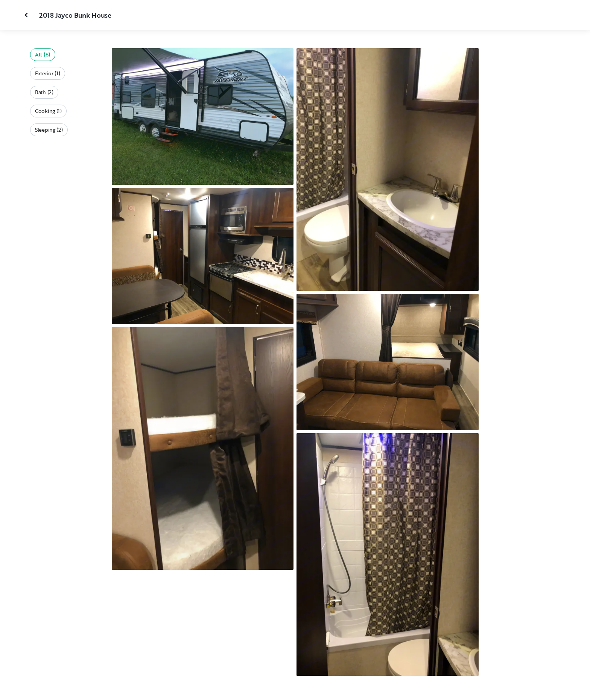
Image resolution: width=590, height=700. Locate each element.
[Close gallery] (27, 15)
